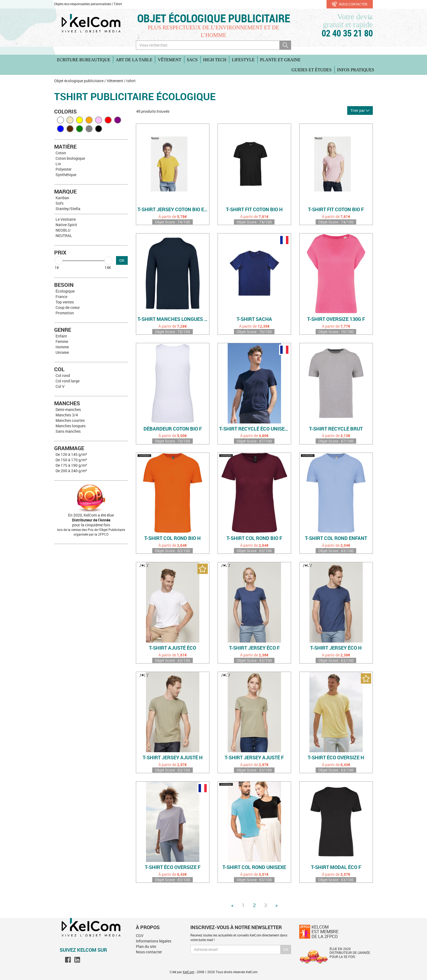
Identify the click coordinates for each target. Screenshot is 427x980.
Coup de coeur (68, 307)
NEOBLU (63, 230)
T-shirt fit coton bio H (254, 210)
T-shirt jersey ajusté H (173, 758)
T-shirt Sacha (254, 319)
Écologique (65, 291)
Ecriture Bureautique (84, 60)
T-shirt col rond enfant (336, 538)
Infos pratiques (356, 70)
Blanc (60, 120)
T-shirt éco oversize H (336, 758)
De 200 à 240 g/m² (71, 471)
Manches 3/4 (67, 415)
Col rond (63, 375)
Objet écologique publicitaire (214, 18)
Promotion (65, 313)
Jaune (80, 120)
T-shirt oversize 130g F (336, 319)
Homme (62, 347)
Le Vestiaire (66, 219)
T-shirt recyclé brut (336, 429)
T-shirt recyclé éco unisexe (255, 429)
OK (122, 260)
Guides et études (311, 70)
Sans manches (68, 431)
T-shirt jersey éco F (254, 648)
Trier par (360, 110)
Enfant (61, 336)
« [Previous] (232, 905)
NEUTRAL (64, 236)
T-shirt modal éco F (336, 867)
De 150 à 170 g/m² (71, 460)
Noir (99, 129)
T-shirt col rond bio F (254, 538)
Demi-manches (68, 409)
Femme (62, 341)
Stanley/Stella (68, 209)
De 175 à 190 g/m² (71, 465)
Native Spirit (66, 225)
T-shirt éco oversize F (173, 867)
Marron (70, 129)
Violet (118, 120)
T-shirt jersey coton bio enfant (173, 210)
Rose (99, 120)
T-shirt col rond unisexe (254, 867)
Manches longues (71, 426)
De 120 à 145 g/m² (71, 454)
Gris (89, 129)
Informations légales (154, 941)
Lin (58, 164)
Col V (60, 386)
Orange (89, 120)
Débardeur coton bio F (173, 429)
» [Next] (276, 905)
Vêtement (169, 60)
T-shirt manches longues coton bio (173, 319)
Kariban (62, 198)
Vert (80, 129)
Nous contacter (350, 4)
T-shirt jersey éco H (336, 648)
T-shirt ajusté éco (173, 648)
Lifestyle (243, 60)
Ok (286, 949)
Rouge (108, 120)
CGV (140, 936)
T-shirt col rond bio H (173, 538)
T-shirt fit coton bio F (336, 210)
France (61, 297)
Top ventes (65, 302)
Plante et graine (280, 60)
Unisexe (62, 352)
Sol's (60, 203)
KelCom (188, 972)
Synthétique (66, 175)
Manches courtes (70, 420)
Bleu (60, 129)
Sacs (192, 60)
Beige (70, 120)
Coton (61, 153)
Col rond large (68, 381)
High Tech (215, 60)
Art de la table (134, 60)
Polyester (64, 169)
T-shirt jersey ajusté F (254, 758)
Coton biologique (70, 158)
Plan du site (146, 946)
